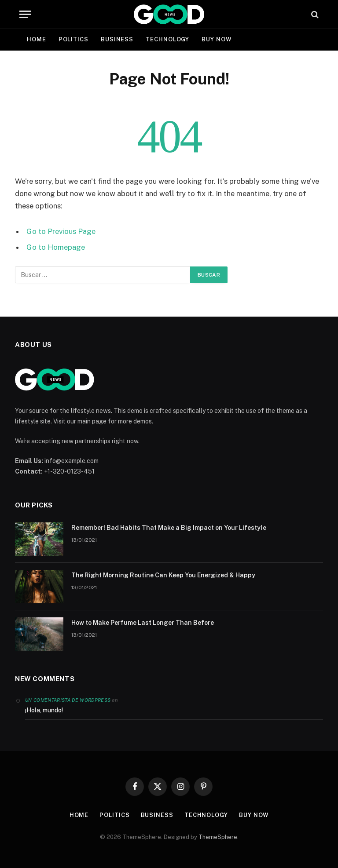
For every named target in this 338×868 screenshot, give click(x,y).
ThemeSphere (218, 837)
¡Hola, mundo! (44, 710)
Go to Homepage (56, 247)
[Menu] (25, 14)
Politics (73, 39)
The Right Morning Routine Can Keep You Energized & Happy (163, 575)
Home (37, 39)
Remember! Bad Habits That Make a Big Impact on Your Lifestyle (169, 528)
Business (117, 39)
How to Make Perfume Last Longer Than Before (143, 623)
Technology (167, 39)
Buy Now (217, 39)
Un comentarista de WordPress (68, 700)
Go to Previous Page (61, 231)
